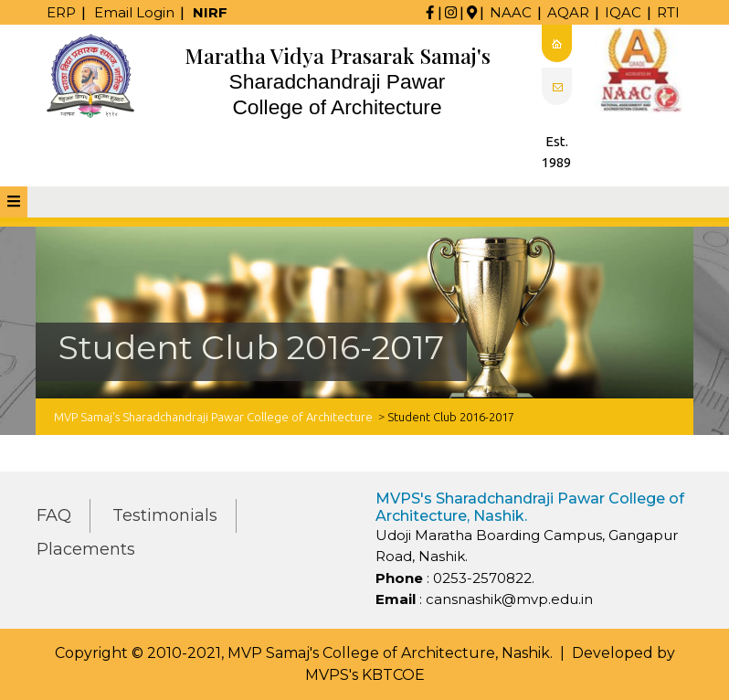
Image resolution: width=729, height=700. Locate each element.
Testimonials (165, 515)
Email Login (134, 12)
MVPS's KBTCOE (365, 675)
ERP (61, 12)
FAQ (54, 515)
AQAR (568, 12)
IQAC (623, 12)
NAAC (511, 12)
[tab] (14, 202)
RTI (668, 12)
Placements (86, 549)
